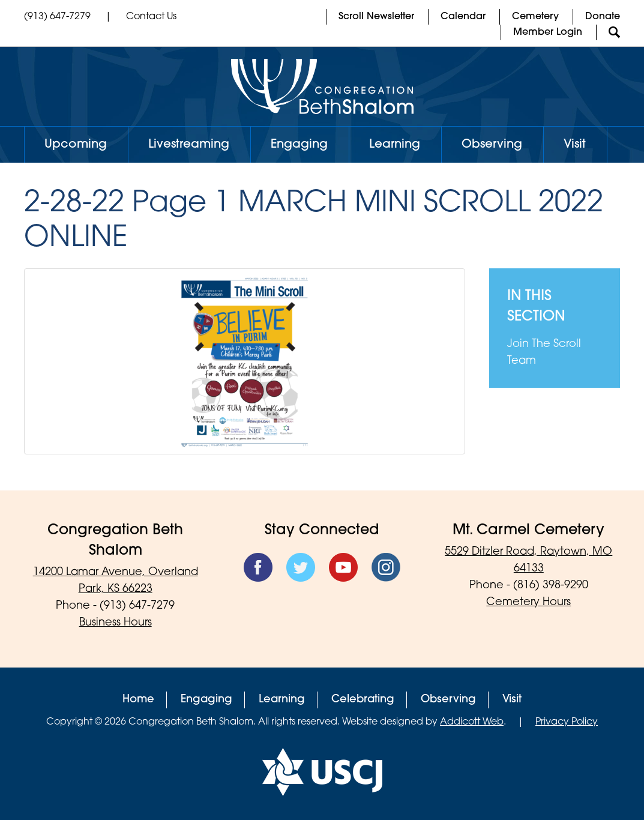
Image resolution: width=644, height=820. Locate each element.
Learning (395, 145)
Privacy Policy (567, 722)
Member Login (548, 32)
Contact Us (151, 17)
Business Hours (116, 623)
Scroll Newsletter (376, 17)
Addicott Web (472, 722)
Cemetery (535, 17)
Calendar (463, 17)
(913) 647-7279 (57, 17)
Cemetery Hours (528, 602)
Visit (575, 145)
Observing (492, 145)
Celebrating (363, 700)
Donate (603, 17)
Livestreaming (189, 145)
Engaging (299, 145)
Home (138, 700)
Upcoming (76, 145)
